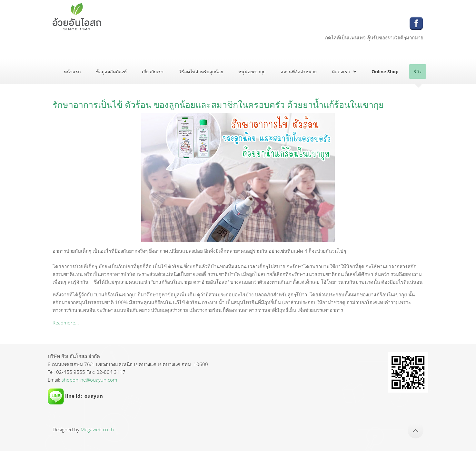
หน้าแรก (72, 72)
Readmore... (66, 323)
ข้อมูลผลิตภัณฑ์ (111, 72)
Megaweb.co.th (97, 429)
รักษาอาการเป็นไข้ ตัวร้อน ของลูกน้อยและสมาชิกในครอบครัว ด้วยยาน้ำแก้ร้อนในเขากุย (218, 105)
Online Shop (385, 72)
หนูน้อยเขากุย (252, 72)
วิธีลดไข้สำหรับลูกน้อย (201, 72)
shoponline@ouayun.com (89, 380)
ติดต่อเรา (341, 72)
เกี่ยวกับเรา (153, 72)
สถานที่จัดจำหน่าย (299, 72)
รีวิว (418, 72)
